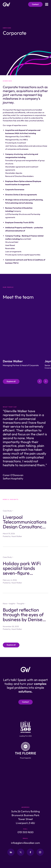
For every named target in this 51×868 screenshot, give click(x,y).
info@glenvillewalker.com (25, 843)
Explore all (11, 381)
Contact (35, 4)
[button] (40, 381)
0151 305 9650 (25, 832)
